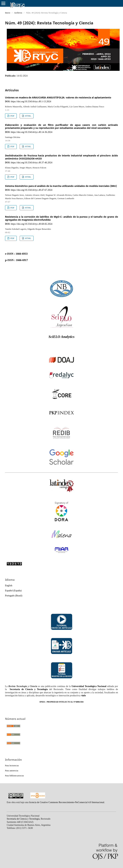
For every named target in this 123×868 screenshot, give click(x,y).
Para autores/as (12, 771)
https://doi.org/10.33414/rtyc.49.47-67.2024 (32, 190)
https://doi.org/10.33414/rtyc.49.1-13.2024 (31, 101)
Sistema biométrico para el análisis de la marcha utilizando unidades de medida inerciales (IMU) (61, 186)
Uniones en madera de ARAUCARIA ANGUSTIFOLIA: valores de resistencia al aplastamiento (58, 97)
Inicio (8, 13)
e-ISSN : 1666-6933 (16, 254)
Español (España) (13, 591)
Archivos (18, 13)
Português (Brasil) (14, 596)
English (9, 586)
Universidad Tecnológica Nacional (89, 686)
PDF (12, 116)
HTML (28, 116)
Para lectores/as (12, 765)
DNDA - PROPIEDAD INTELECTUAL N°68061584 (62, 702)
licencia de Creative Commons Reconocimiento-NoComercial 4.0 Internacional (67, 802)
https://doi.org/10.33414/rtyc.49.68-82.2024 (32, 224)
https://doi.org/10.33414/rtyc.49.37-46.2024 (32, 163)
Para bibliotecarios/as (14, 776)
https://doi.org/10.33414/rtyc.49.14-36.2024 (32, 132)
